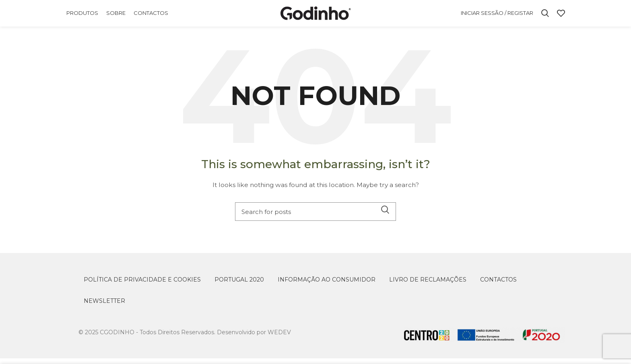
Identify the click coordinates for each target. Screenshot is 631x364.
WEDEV (279, 338)
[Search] (545, 16)
